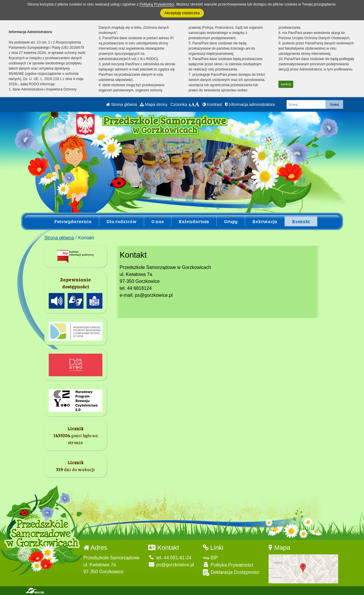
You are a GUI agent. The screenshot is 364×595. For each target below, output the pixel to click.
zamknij (286, 84)
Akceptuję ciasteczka (182, 13)
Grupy (231, 221)
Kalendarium (194, 221)
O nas (158, 221)
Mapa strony (154, 104)
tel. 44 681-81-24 (170, 558)
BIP (210, 558)
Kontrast (212, 104)
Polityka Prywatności (228, 565)
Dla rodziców (122, 221)
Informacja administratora (250, 104)
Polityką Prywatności (157, 4)
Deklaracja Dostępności (231, 573)
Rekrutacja (265, 221)
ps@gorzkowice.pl (171, 565)
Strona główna (122, 104)
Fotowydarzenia (73, 221)
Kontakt (301, 221)
